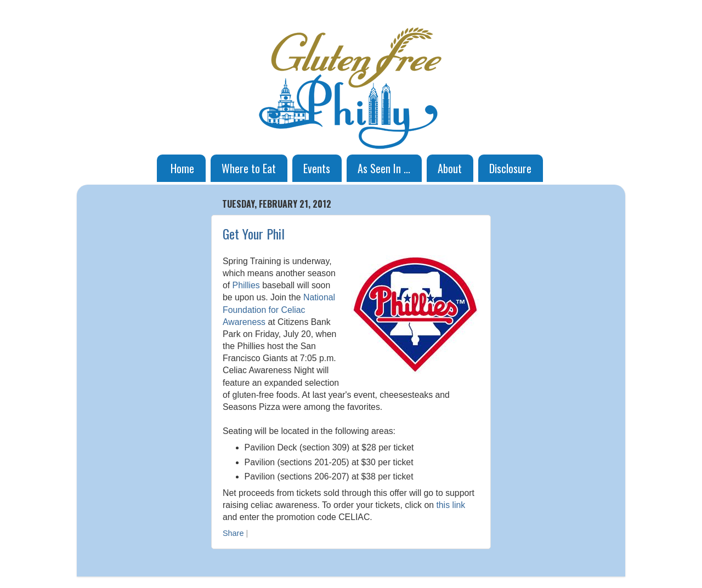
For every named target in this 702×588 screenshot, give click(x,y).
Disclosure (510, 168)
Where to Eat (249, 168)
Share (233, 533)
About (450, 168)
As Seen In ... (384, 168)
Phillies (246, 285)
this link (451, 505)
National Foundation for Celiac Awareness (279, 309)
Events (317, 168)
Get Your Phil (254, 233)
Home (182, 168)
